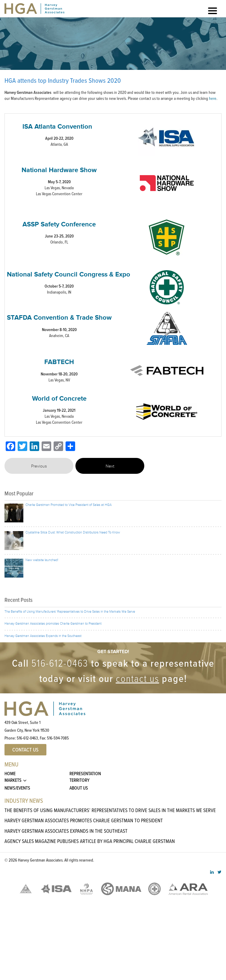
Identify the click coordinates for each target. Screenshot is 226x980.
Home (10, 774)
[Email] (46, 447)
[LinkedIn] (34, 447)
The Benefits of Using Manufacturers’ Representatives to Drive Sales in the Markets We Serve (110, 810)
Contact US (25, 750)
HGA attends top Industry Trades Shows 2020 (63, 81)
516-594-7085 (58, 738)
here (213, 98)
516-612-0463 (60, 663)
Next (110, 466)
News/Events (17, 788)
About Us (79, 788)
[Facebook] (10, 447)
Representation (85, 774)
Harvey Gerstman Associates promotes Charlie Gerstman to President (84, 820)
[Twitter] (22, 447)
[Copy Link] (58, 447)
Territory (79, 780)
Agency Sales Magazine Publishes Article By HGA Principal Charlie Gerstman (90, 841)
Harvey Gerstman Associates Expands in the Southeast (66, 831)
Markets (13, 780)
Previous (39, 466)
